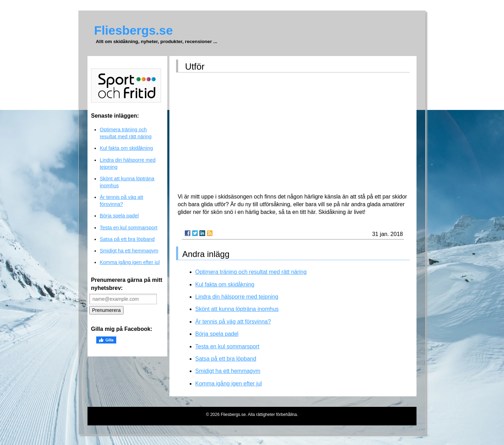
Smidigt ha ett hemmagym (228, 371)
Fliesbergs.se (134, 30)
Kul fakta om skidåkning (225, 284)
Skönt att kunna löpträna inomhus (237, 309)
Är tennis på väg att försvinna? (233, 322)
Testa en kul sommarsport (227, 346)
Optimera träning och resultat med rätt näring (251, 272)
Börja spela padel (217, 334)
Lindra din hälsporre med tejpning (237, 297)
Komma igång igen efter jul (229, 384)
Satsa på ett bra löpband (226, 359)
